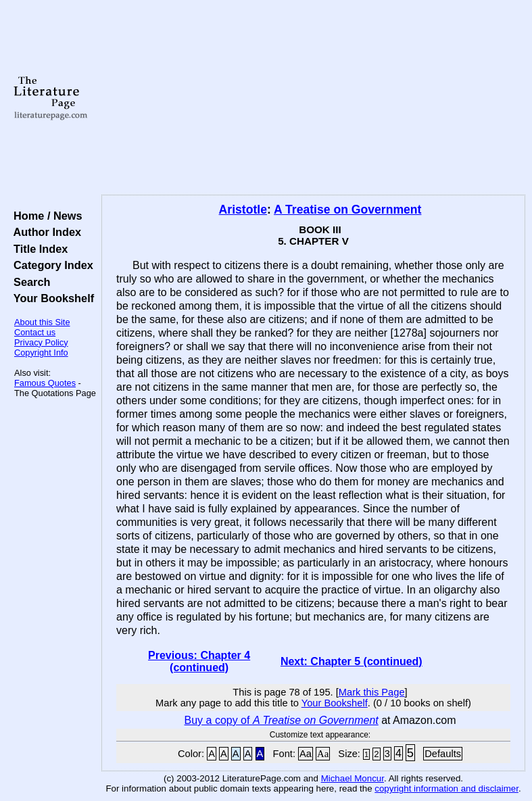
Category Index (50, 265)
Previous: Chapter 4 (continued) (199, 661)
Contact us (35, 332)
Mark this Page (372, 692)
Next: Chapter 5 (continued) (352, 661)
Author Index (44, 232)
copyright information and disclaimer (446, 788)
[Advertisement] (314, 98)
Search (29, 282)
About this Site (42, 322)
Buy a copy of (282, 720)
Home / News (45, 216)
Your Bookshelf (51, 298)
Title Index (38, 249)
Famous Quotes (45, 383)
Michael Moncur (353, 778)
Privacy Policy (41, 342)
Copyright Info (41, 353)
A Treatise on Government (347, 210)
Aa (306, 754)
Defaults (443, 754)
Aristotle (243, 210)
